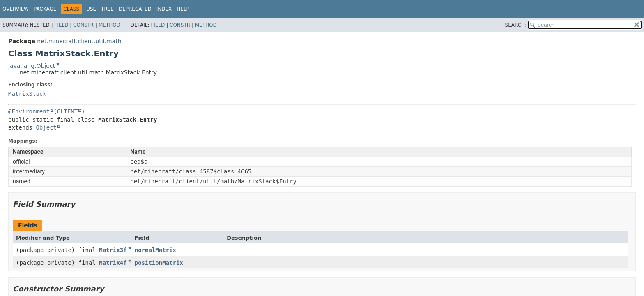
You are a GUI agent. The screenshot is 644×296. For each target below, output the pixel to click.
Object (46, 127)
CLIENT (68, 111)
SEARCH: (516, 25)
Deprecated (135, 9)
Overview (16, 9)
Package (45, 9)
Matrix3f (113, 250)
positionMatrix (159, 263)
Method (109, 25)
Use (91, 9)
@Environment (29, 111)
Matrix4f (113, 263)
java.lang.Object (32, 66)
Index (164, 9)
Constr (83, 25)
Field (61, 25)
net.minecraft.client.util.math (79, 41)
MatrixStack (27, 94)
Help (183, 9)
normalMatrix (155, 250)
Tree (107, 9)
